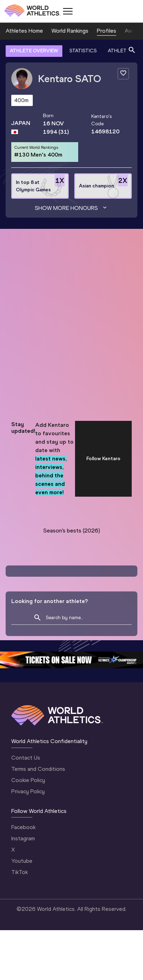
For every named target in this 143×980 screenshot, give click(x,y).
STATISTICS (83, 51)
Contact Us (26, 758)
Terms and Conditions (38, 769)
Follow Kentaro (103, 459)
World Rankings (70, 31)
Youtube (22, 861)
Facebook (23, 827)
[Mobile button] (68, 11)
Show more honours (71, 208)
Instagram (23, 838)
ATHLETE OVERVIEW (34, 51)
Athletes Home (24, 31)
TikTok (20, 872)
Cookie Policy (28, 780)
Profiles (107, 31)
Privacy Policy (28, 791)
